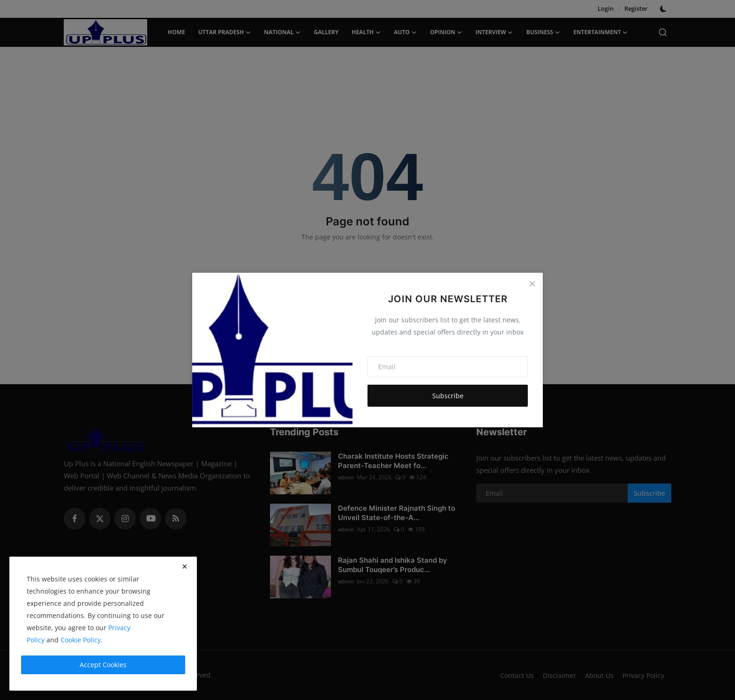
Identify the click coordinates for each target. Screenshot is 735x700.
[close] (185, 566)
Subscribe (448, 396)
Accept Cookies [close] (103, 665)
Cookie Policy (81, 640)
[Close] (532, 283)
